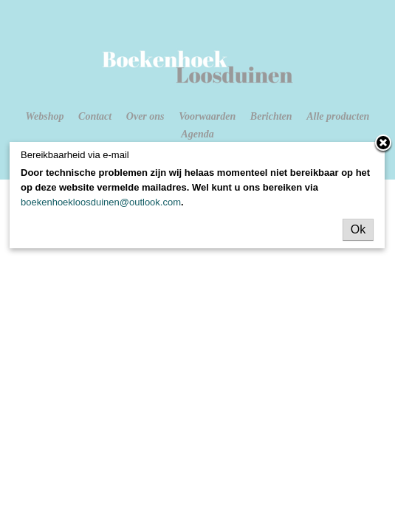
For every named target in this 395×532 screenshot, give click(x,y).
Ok (358, 229)
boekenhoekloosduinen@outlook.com (101, 202)
